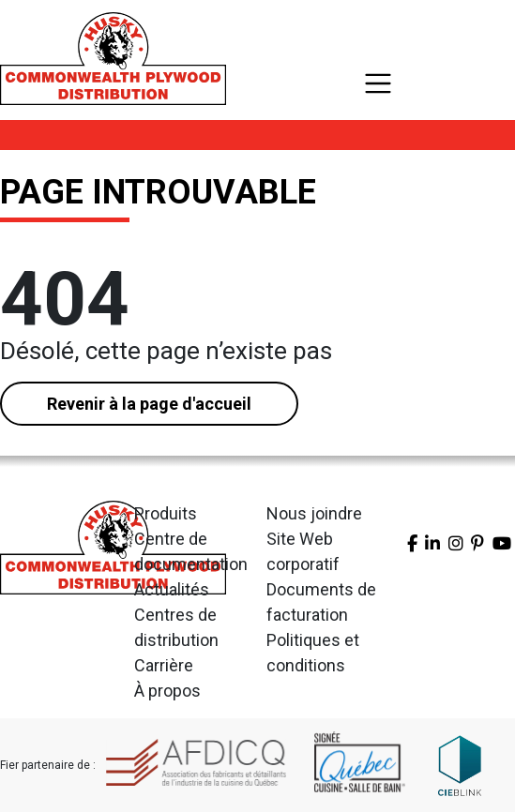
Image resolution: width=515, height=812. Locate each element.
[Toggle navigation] (378, 83)
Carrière (164, 665)
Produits (166, 513)
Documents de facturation (321, 602)
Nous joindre (314, 513)
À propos (167, 691)
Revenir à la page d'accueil (149, 404)
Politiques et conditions (313, 653)
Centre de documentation (191, 551)
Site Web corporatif (303, 551)
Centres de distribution (176, 627)
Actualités (172, 589)
